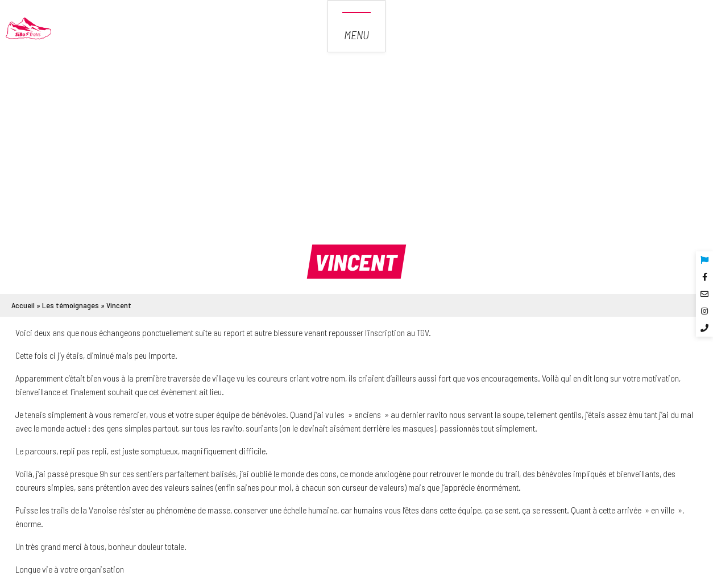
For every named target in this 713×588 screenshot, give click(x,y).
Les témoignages (71, 305)
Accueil (23, 305)
